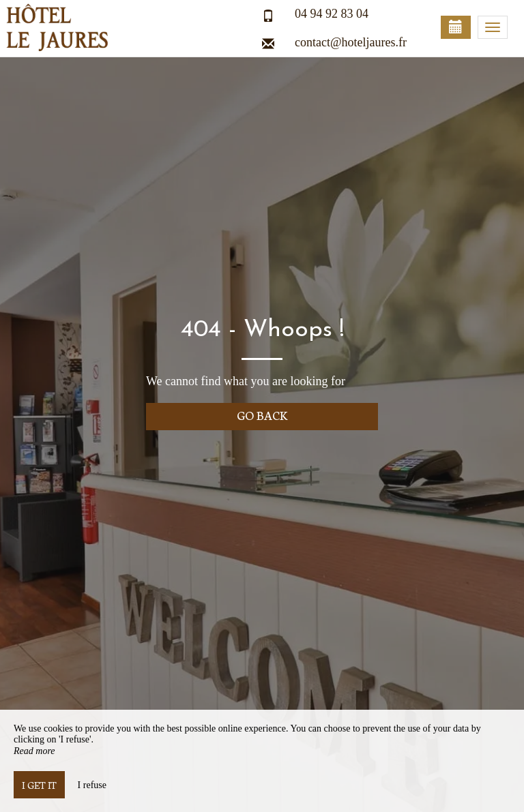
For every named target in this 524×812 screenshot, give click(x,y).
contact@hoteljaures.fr (351, 42)
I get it (39, 785)
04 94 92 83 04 (332, 14)
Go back (262, 415)
